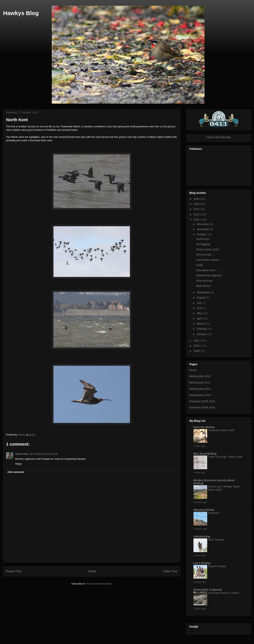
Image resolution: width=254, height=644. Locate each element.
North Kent (203, 239)
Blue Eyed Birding (205, 454)
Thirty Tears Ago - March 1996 (225, 457)
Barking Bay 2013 (200, 389)
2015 (197, 204)
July (199, 303)
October (202, 234)
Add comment (16, 472)
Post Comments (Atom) (99, 584)
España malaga (217, 566)
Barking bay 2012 (200, 383)
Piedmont (214, 513)
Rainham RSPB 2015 (202, 401)
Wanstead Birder (204, 510)
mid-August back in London (224, 593)
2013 (197, 214)
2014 (197, 209)
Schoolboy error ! (206, 270)
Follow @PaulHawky (219, 137)
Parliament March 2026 (221, 430)
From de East (204, 281)
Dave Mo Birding (204, 427)
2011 (197, 341)
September (204, 292)
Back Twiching (216, 540)
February (202, 329)
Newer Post (14, 571)
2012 (197, 220)
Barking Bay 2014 (200, 395)
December (203, 224)
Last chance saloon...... (210, 260)
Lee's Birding (202, 563)
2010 (197, 346)
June (200, 308)
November (203, 229)
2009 (197, 351)
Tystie (200, 265)
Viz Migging (203, 244)
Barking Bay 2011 (200, 376)
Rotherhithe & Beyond (208, 590)
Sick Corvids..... (205, 255)
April (200, 318)
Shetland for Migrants (209, 275)
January (202, 334)
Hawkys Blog (21, 13)
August (201, 298)
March (201, 324)
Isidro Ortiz (22, 454)
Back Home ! (204, 286)
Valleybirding (202, 537)
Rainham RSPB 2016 (202, 407)
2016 (197, 199)
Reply (18, 464)
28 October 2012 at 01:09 (44, 454)
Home (92, 571)
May (200, 313)
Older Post (170, 571)
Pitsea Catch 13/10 (207, 249)
